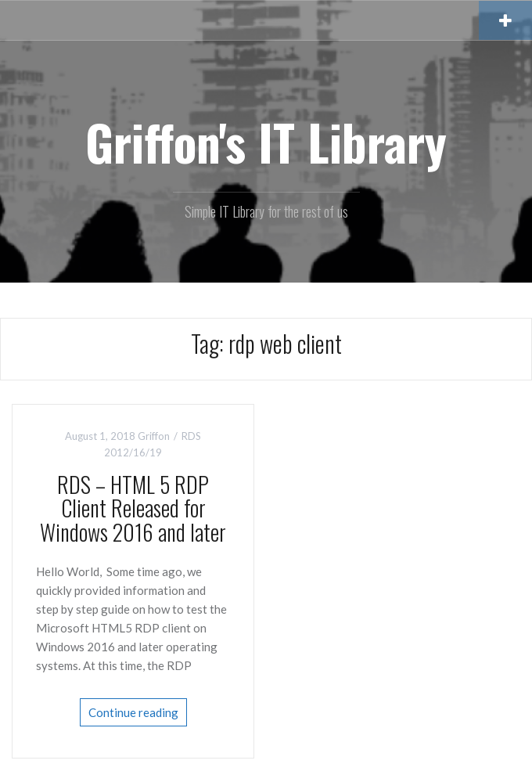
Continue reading (133, 712)
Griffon (154, 436)
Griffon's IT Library (266, 142)
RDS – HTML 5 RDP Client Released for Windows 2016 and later (133, 508)
